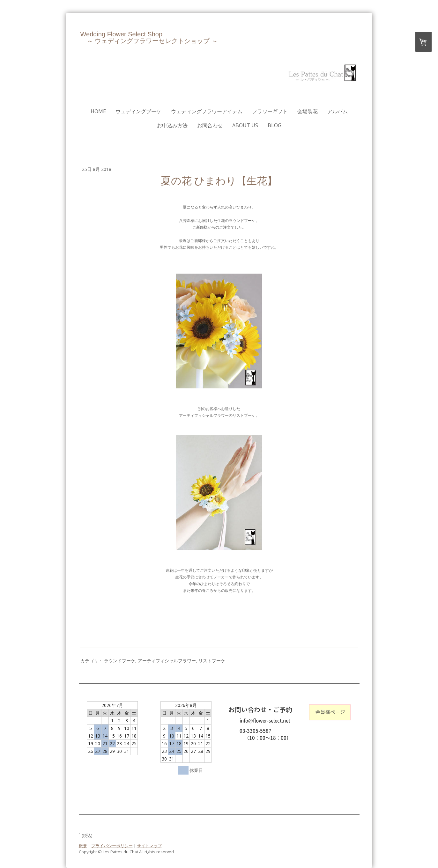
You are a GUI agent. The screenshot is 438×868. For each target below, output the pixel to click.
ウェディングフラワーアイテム (207, 111)
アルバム (338, 111)
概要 (83, 846)
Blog (275, 125)
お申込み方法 (172, 125)
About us (245, 125)
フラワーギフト (270, 111)
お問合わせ (210, 125)
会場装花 (308, 111)
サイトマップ (149, 846)
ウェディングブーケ (138, 111)
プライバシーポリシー (112, 846)
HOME (98, 111)
